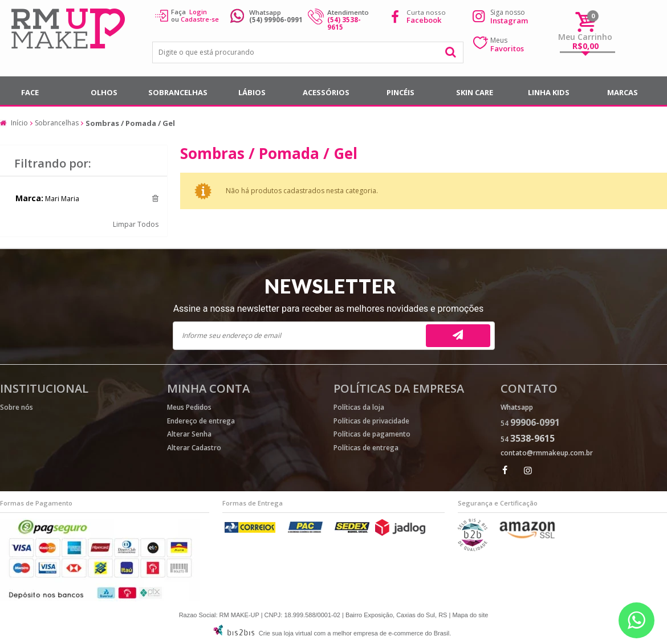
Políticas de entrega (366, 448)
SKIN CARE (475, 92)
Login (198, 12)
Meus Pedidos (189, 407)
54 (530, 423)
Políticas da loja (359, 407)
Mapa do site (470, 615)
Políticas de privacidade (371, 421)
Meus (507, 44)
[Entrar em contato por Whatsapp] (637, 620)
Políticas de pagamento (372, 434)
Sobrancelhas (178, 92)
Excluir (155, 198)
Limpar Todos (136, 224)
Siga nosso (509, 17)
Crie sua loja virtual (286, 633)
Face (30, 92)
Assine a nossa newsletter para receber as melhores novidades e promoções (329, 309)
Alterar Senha (189, 434)
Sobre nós (17, 407)
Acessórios (326, 92)
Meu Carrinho (585, 37)
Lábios (252, 92)
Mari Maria (62, 199)
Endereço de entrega (201, 421)
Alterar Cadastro (194, 448)
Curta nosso (426, 16)
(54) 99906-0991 (276, 20)
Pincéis (400, 92)
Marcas (623, 92)
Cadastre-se (200, 19)
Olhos (104, 92)
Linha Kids (549, 92)
